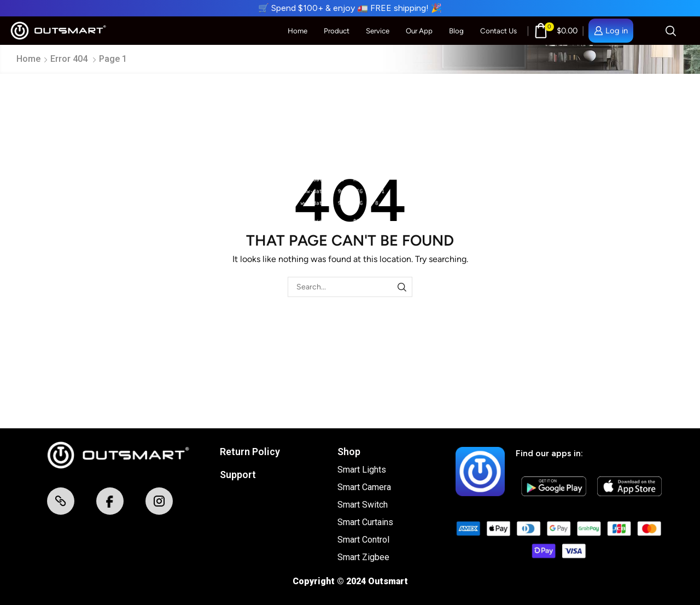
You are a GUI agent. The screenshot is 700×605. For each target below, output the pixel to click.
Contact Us (498, 31)
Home (297, 31)
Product (337, 31)
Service (378, 31)
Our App (419, 31)
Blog (456, 31)
